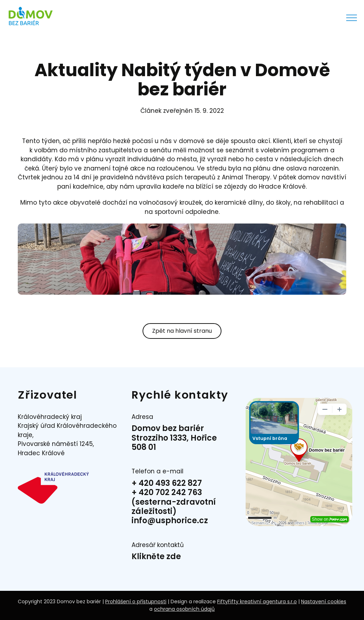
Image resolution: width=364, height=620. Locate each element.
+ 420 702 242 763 (167, 492)
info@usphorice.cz (170, 521)
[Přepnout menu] (352, 18)
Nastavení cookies (324, 601)
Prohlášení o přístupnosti (136, 601)
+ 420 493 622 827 (167, 483)
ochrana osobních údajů (184, 609)
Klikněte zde (156, 556)
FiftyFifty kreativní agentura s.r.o (257, 601)
